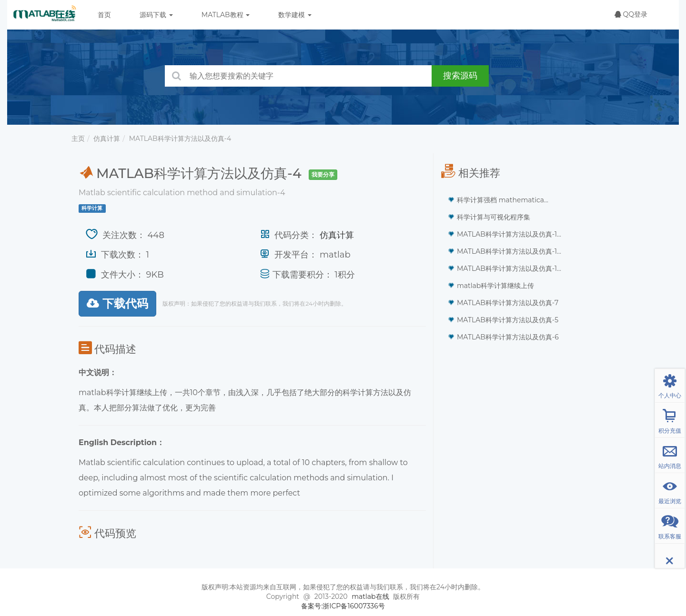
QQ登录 (631, 14)
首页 (104, 15)
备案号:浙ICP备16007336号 (343, 606)
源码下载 (156, 15)
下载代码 (117, 303)
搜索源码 (460, 76)
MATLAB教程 (226, 15)
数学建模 (295, 15)
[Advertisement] (524, 419)
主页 (78, 139)
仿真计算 (107, 139)
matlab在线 (370, 596)
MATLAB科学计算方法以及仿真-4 (180, 139)
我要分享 (323, 174)
